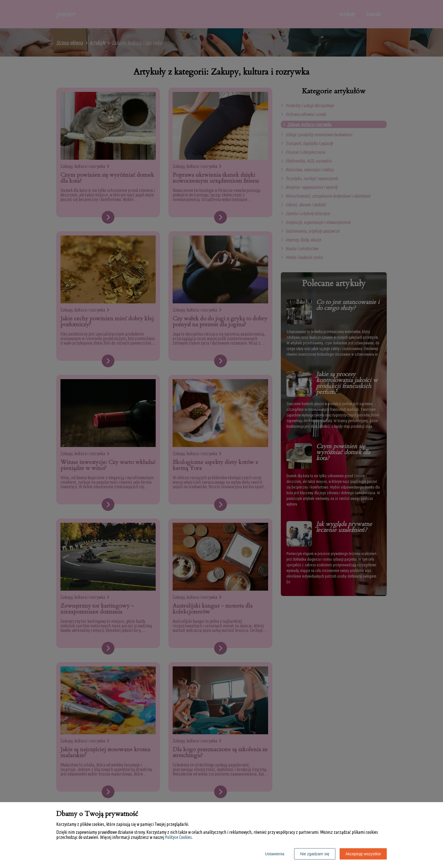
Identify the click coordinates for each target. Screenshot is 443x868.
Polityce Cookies (178, 837)
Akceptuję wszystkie (363, 854)
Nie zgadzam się (315, 854)
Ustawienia (275, 854)
